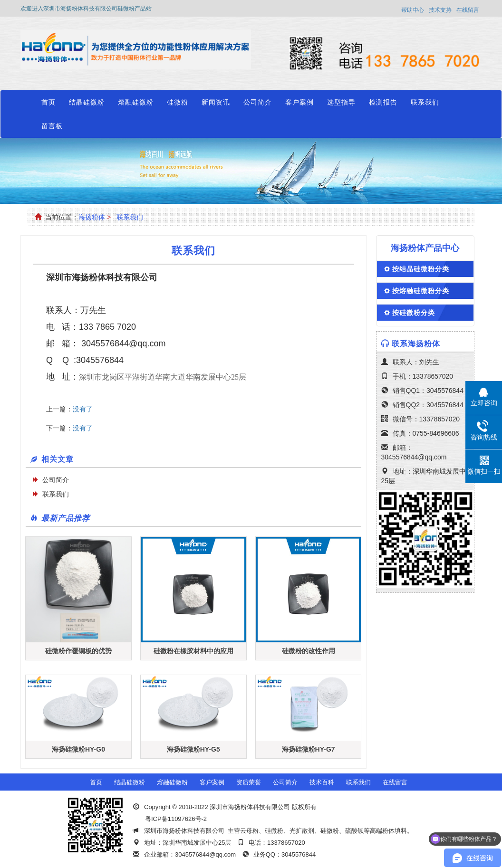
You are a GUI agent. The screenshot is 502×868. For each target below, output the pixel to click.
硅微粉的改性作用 (309, 651)
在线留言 (468, 10)
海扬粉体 (92, 217)
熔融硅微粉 (136, 102)
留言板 (52, 126)
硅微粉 (178, 102)
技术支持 (440, 10)
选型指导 (341, 102)
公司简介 (258, 102)
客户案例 (299, 102)
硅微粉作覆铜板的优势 (78, 651)
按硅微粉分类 (414, 313)
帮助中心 (413, 10)
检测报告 (383, 102)
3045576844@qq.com (122, 343)
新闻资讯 (216, 102)
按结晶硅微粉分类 (421, 269)
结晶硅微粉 (87, 102)
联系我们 (425, 102)
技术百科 (322, 782)
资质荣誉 (249, 782)
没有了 (83, 409)
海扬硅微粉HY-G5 (193, 749)
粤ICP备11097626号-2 (176, 819)
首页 (48, 102)
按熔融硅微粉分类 (421, 291)
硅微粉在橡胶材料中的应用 (193, 651)
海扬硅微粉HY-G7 (309, 749)
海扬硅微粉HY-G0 (78, 749)
